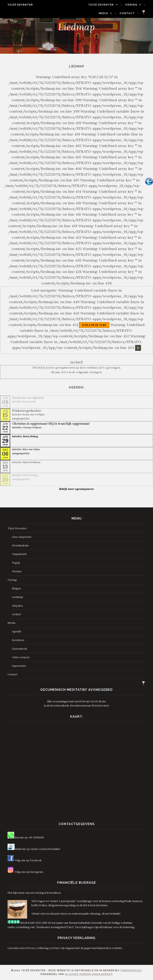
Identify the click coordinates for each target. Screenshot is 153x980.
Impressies (19, 666)
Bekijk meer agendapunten (76, 489)
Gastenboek (20, 649)
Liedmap (18, 597)
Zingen (16, 588)
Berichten (18, 640)
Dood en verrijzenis (28, 398)
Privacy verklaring (37, 948)
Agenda (17, 631)
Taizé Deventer (18, 5)
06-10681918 (36, 837)
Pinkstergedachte (27, 411)
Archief (16, 614)
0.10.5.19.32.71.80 (94, 325)
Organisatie (19, 554)
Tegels (16, 563)
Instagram (36, 872)
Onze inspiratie (22, 537)
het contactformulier (47, 849)
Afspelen (17, 606)
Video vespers (21, 657)
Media (106, 13)
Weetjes (17, 571)
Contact (129, 13)
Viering (133, 5)
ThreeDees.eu (131, 970)
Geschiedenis (20, 545)
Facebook (36, 860)
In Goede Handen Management (89, 974)
